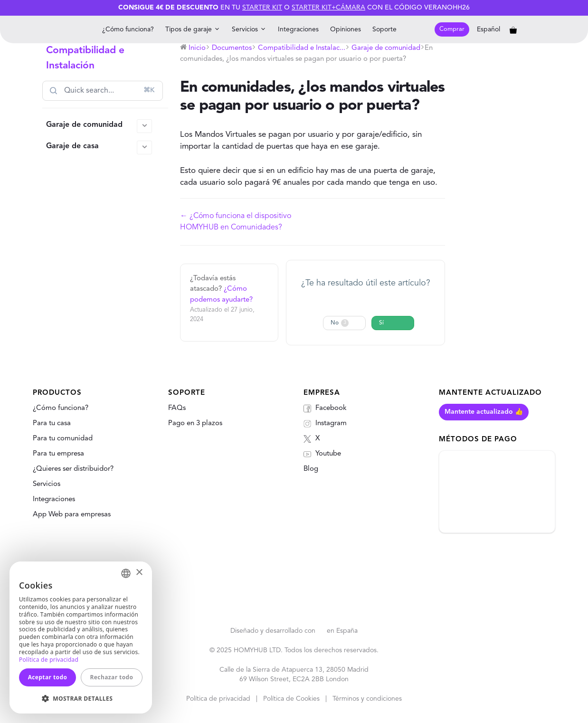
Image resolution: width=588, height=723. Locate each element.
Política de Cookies (291, 699)
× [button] (139, 573)
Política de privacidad (218, 699)
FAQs (177, 408)
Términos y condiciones (367, 699)
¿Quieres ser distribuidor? (73, 469)
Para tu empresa (58, 454)
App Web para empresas (72, 515)
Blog (311, 469)
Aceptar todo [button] (48, 677)
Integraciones (298, 29)
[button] (81, 698)
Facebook (325, 409)
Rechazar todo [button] (112, 677)
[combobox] (126, 573)
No (340, 323)
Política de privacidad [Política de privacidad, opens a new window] (49, 660)
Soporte (384, 29)
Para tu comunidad (63, 439)
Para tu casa (52, 423)
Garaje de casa (99, 147)
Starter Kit (262, 8)
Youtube (322, 454)
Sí (381, 323)
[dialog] (81, 637)
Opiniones (346, 29)
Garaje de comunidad (99, 126)
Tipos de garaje (193, 29)
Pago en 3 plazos (195, 423)
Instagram (325, 424)
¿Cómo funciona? (128, 29)
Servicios (249, 29)
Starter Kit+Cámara (328, 8)
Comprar (452, 29)
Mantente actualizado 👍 (484, 412)
